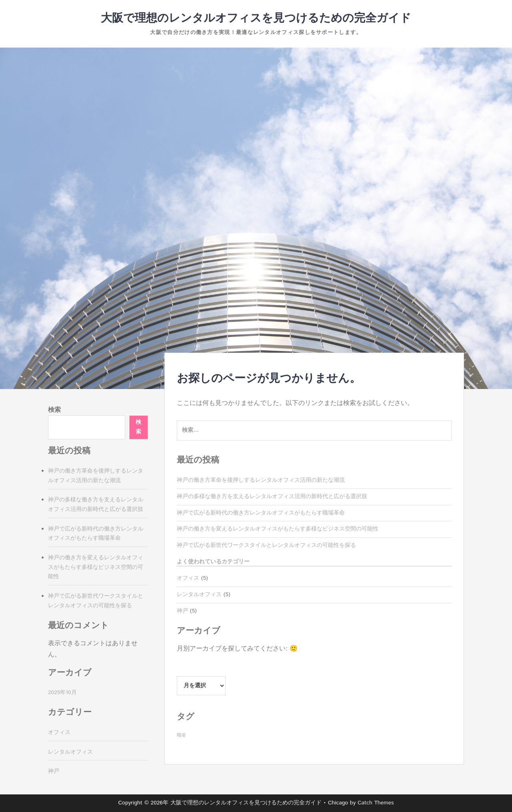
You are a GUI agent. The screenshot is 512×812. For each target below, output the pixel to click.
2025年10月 (62, 692)
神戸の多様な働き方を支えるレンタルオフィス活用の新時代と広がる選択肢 (272, 497)
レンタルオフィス (199, 595)
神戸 (182, 611)
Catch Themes (376, 803)
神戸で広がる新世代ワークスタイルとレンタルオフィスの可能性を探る (266, 545)
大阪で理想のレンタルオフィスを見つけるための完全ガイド (256, 18)
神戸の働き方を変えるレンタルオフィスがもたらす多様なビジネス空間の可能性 (278, 529)
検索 (54, 410)
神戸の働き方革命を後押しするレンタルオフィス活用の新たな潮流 (261, 480)
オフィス (188, 578)
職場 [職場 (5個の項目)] (181, 735)
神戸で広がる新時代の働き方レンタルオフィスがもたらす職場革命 (261, 513)
